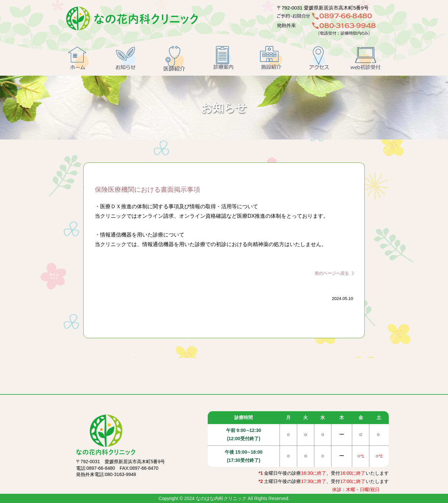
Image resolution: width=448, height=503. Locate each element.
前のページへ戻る (332, 273)
